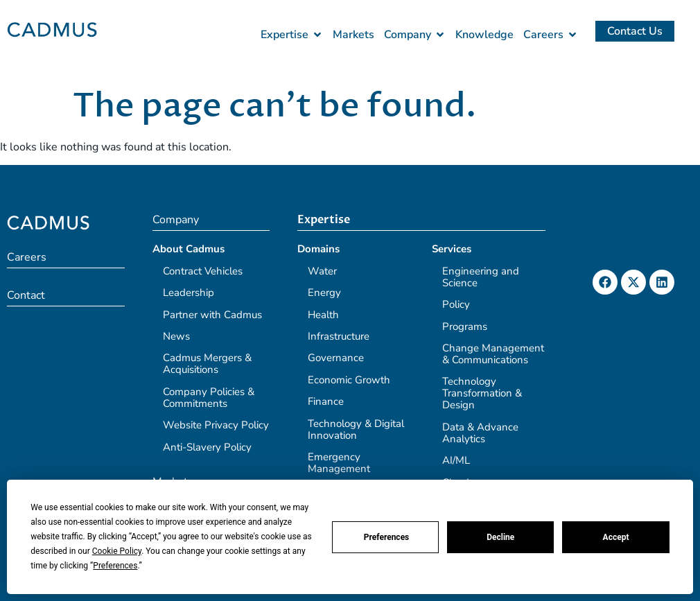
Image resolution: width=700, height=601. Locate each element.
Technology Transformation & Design (482, 393)
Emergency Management (339, 463)
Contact (26, 295)
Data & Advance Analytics (480, 433)
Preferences (387, 537)
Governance (336, 358)
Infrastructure (339, 336)
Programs (465, 326)
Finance (326, 401)
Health (323, 315)
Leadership (189, 293)
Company (176, 220)
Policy (456, 304)
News (176, 336)
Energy (324, 293)
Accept (616, 537)
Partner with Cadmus (212, 315)
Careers (27, 257)
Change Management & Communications (493, 354)
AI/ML (456, 460)
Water (322, 271)
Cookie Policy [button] (117, 551)
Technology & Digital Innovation (356, 429)
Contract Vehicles (203, 271)
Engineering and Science (481, 277)
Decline (500, 537)
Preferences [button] (115, 566)
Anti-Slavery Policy (207, 447)
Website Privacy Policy (216, 425)
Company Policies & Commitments (209, 398)
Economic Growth (349, 380)
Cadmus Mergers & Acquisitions (207, 364)
